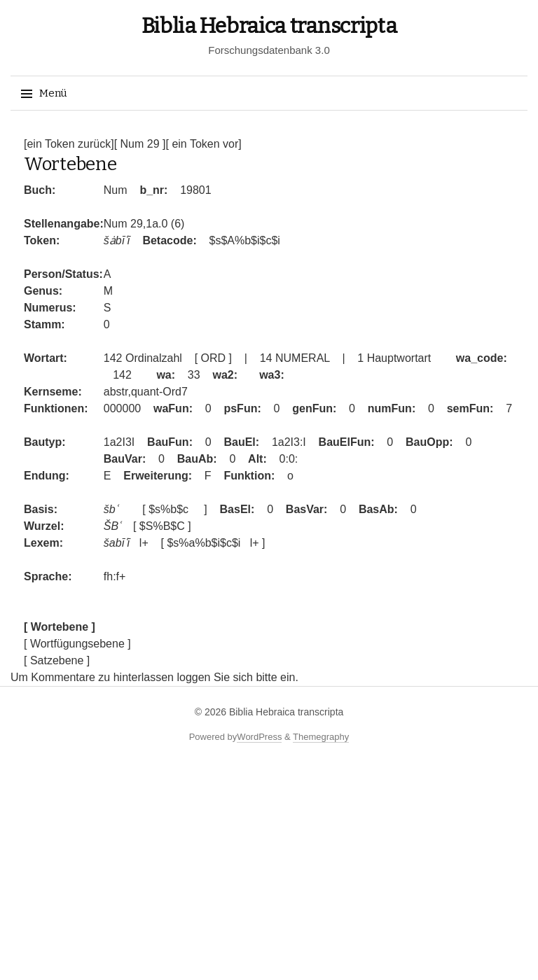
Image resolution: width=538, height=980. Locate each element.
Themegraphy (321, 737)
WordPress (259, 737)
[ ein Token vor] (203, 144)
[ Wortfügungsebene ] (77, 644)
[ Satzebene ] (57, 660)
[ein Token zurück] (69, 144)
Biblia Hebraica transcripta (269, 26)
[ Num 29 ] (140, 144)
